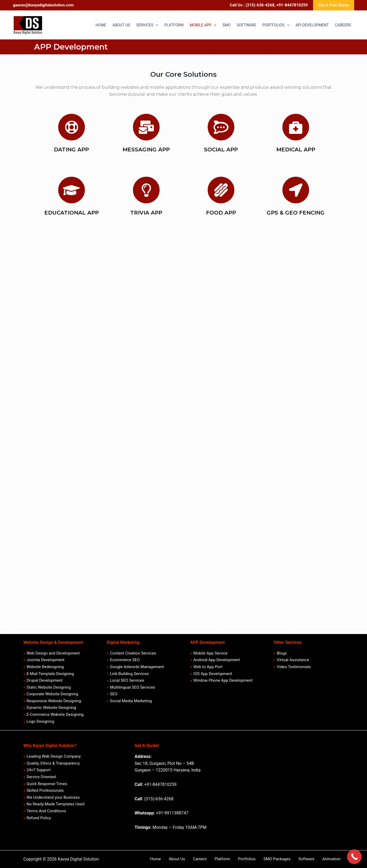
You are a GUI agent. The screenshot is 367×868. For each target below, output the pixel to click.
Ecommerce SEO (125, 657)
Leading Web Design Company (54, 757)
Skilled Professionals (45, 792)
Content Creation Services (133, 651)
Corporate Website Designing (53, 693)
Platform (241, 859)
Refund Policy (39, 821)
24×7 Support (39, 771)
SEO (114, 693)
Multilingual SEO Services (133, 686)
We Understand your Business (53, 799)
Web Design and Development (53, 651)
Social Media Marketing (131, 700)
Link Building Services (130, 672)
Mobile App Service (211, 651)
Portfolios (262, 859)
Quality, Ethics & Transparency (53, 764)
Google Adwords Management (137, 665)
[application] (135, 25)
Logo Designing (41, 721)
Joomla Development (46, 657)
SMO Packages (288, 859)
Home (186, 859)
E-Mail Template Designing (50, 672)
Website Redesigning (45, 665)
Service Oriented (41, 778)
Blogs (282, 651)
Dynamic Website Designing (51, 707)
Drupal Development (45, 679)
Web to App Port (208, 665)
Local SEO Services (127, 679)
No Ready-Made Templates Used (56, 806)
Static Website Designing (49, 686)
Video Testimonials (294, 665)
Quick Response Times (47, 785)
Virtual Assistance (293, 657)
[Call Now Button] (354, 857)
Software (313, 859)
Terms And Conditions (46, 813)
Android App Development (217, 657)
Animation (334, 859)
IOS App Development (213, 672)
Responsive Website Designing (54, 700)
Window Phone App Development (223, 679)
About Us (203, 859)
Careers (222, 859)
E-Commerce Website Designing (55, 714)
